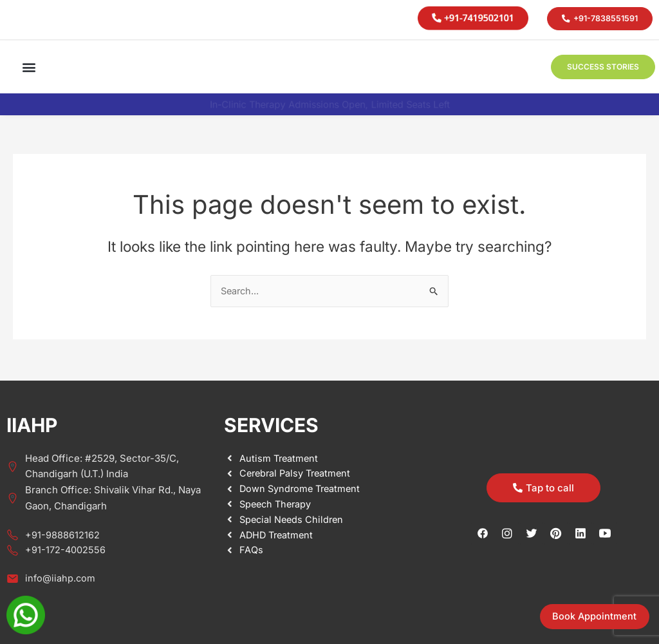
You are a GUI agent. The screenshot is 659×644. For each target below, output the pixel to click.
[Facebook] (483, 533)
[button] (29, 67)
